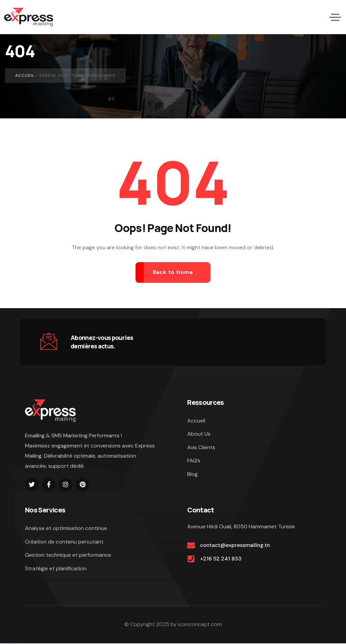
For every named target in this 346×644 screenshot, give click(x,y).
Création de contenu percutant (64, 542)
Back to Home (173, 272)
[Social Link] (32, 485)
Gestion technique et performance (68, 555)
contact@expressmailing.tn (236, 545)
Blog (192, 475)
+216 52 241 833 (221, 559)
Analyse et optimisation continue (66, 528)
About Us (199, 434)
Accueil (25, 75)
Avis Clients (201, 448)
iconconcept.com (200, 625)
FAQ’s (194, 461)
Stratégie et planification (56, 569)
